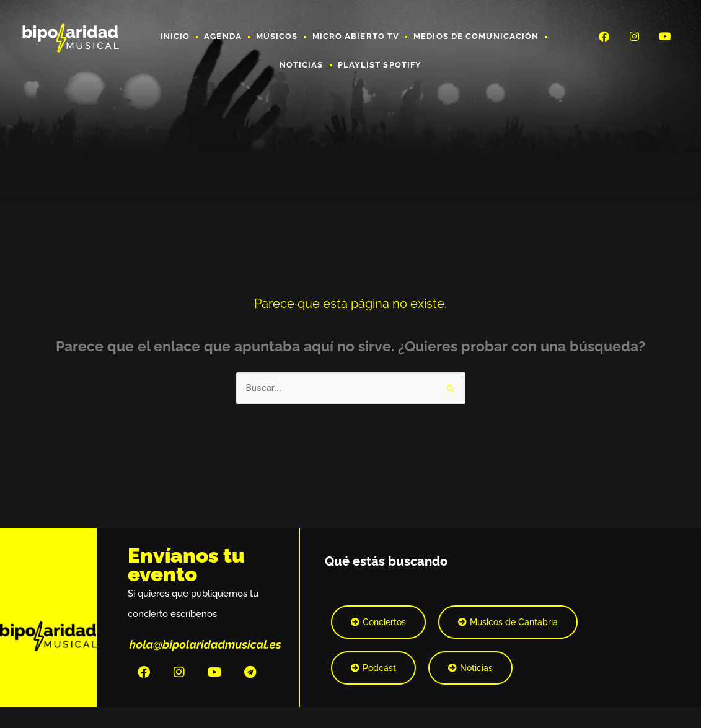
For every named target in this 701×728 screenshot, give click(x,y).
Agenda (223, 36)
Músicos (277, 36)
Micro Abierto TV (356, 36)
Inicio (175, 36)
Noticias (302, 65)
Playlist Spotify (380, 65)
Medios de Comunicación (476, 36)
